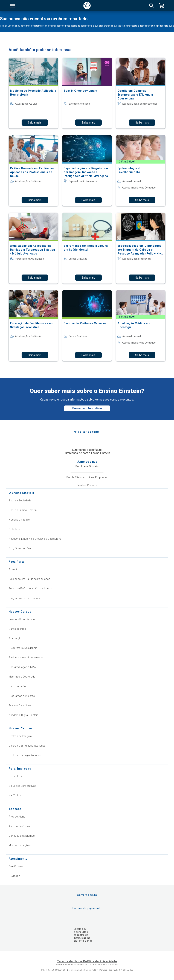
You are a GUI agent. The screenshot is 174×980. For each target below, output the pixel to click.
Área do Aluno (17, 817)
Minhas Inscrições (20, 845)
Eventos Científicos (20, 705)
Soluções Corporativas (22, 786)
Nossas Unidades (19, 520)
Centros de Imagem (20, 736)
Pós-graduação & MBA (22, 667)
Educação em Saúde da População (30, 579)
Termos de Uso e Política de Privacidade (87, 961)
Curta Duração (17, 686)
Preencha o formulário (87, 408)
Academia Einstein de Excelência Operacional (35, 539)
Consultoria (16, 776)
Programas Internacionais (24, 598)
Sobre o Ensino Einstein (23, 510)
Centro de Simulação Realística (27, 746)
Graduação (15, 638)
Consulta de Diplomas (22, 836)
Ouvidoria (14, 876)
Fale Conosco (17, 866)
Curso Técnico (17, 629)
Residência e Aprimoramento (26, 658)
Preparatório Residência (23, 648)
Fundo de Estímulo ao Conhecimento (31, 588)
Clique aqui (81, 929)
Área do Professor (20, 826)
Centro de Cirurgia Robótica (25, 755)
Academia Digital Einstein (24, 715)
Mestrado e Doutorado (22, 677)
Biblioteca (14, 529)
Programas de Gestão (22, 696)
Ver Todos (15, 795)
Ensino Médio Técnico (22, 619)
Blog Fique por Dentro (21, 548)
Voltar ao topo (88, 432)
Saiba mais (35, 123)
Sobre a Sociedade (20, 501)
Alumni (13, 569)
